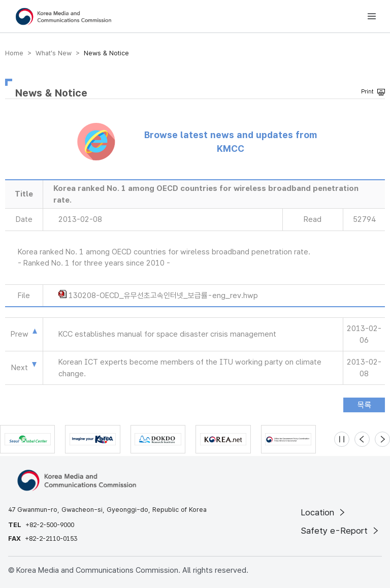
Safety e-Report (340, 531)
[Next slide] (382, 439)
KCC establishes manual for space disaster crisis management (167, 334)
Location (324, 512)
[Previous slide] (362, 439)
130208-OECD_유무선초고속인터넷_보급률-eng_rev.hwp (163, 296)
